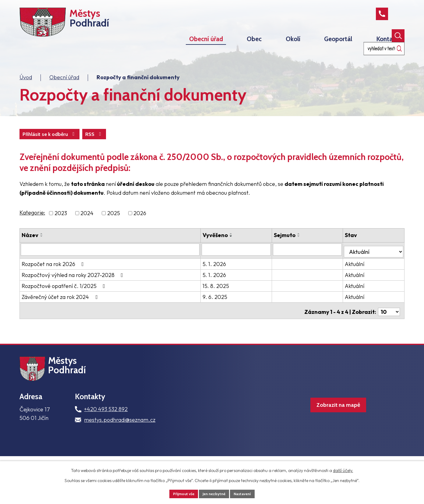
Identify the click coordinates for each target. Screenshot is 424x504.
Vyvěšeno (227, 251)
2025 (114, 229)
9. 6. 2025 (226, 310)
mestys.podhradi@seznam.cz (120, 440)
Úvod (26, 92)
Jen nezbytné (214, 493)
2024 (87, 229)
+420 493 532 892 (106, 429)
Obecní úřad (64, 92)
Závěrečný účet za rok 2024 (61, 310)
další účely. (343, 469)
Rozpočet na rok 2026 (54, 277)
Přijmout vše (180, 493)
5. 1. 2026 (226, 277)
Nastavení (247, 493)
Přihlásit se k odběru (81, 149)
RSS (33, 149)
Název (30, 251)
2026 (140, 229)
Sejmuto (293, 251)
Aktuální (359, 277)
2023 (61, 229)
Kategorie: (32, 228)
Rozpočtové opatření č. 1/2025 (65, 299)
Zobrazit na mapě (328, 429)
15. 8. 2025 (227, 299)
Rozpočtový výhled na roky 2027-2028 (74, 288)
